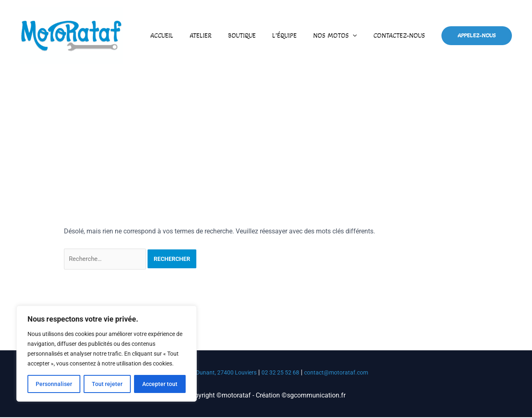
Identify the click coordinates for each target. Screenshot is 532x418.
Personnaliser (54, 384)
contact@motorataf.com (345, 373)
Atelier (215, 35)
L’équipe (293, 35)
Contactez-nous (401, 35)
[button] (358, 36)
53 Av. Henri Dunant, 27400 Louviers (204, 373)
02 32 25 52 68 (283, 373)
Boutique (253, 35)
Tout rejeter (107, 384)
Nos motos (340, 36)
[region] (107, 354)
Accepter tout (160, 384)
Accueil (180, 35)
